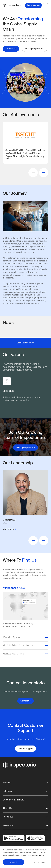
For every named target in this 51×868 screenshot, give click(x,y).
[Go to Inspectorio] (13, 5)
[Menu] (46, 5)
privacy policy (38, 855)
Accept (13, 862)
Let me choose (38, 862)
